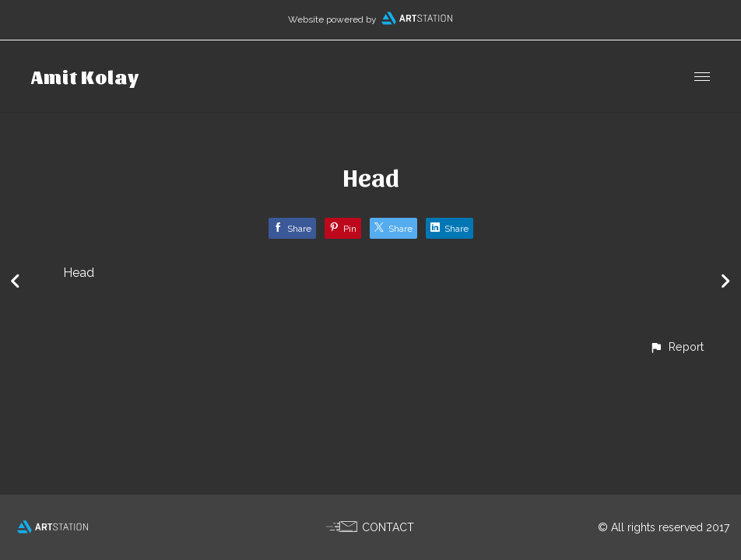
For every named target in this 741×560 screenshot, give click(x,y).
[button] (676, 346)
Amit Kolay (85, 76)
